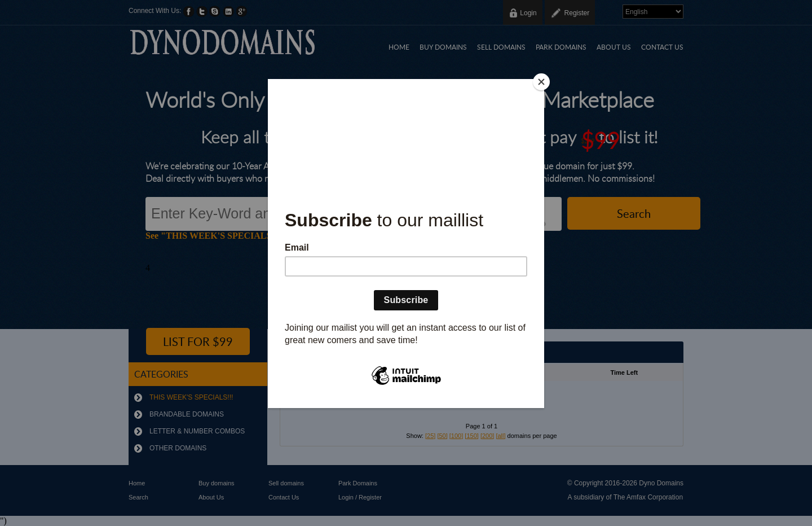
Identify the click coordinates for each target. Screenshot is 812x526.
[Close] (541, 82)
